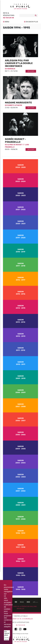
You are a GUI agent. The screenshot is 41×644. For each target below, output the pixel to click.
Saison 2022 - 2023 (21, 194)
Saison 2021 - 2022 (21, 208)
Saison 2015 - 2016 (21, 293)
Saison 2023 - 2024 (20, 180)
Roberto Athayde (15, 105)
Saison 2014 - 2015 (20, 307)
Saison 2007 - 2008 (21, 405)
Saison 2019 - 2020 (21, 237)
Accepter (7, 637)
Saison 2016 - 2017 (21, 279)
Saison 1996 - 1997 (21, 560)
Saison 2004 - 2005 (20, 448)
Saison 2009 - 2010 (21, 377)
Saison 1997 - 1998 (21, 546)
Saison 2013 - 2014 (20, 321)
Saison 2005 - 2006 (21, 433)
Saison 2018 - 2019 (20, 251)
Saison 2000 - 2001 (21, 504)
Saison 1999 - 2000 (21, 518)
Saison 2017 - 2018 (21, 265)
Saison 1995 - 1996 (21, 574)
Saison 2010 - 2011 (21, 363)
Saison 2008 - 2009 (20, 391)
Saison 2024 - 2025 (20, 166)
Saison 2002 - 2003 (21, 476)
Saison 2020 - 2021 (21, 222)
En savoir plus (7, 633)
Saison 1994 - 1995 (20, 588)
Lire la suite (31, 71)
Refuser (6, 639)
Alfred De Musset (15, 145)
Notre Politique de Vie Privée (20, 634)
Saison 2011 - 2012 (21, 349)
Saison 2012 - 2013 (21, 335)
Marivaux (11, 69)
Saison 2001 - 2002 (21, 490)
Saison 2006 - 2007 (21, 419)
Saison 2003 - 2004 (20, 462)
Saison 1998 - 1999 (20, 532)
